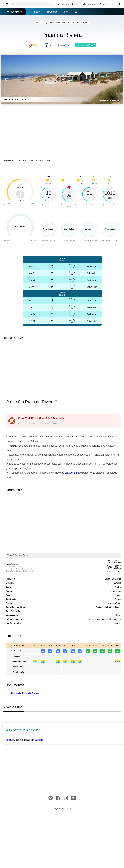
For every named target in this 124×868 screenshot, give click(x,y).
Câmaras (63, 4)
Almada (65, 23)
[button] (32, 79)
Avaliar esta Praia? (86, 45)
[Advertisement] (63, 126)
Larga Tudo (90, 4)
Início (38, 23)
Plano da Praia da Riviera (25, 693)
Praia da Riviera (82, 23)
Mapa (65, 12)
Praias (36, 12)
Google (39, 740)
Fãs (75, 12)
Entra (9, 740)
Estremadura (55, 23)
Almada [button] (15, 12)
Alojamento (51, 12)
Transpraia (71, 473)
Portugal (45, 23)
